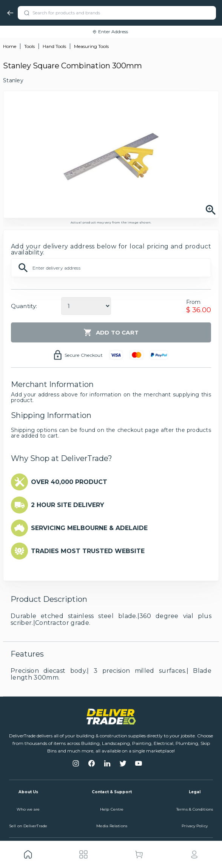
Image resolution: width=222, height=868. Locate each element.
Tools (29, 46)
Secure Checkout (84, 355)
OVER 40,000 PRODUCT (69, 482)
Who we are (28, 809)
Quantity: (24, 306)
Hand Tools (54, 46)
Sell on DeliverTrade (28, 826)
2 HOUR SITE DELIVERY (68, 505)
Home (10, 46)
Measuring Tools (91, 46)
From (193, 302)
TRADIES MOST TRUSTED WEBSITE (88, 551)
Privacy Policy (194, 826)
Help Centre (112, 809)
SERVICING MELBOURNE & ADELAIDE (89, 528)
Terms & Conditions (195, 809)
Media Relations (112, 826)
